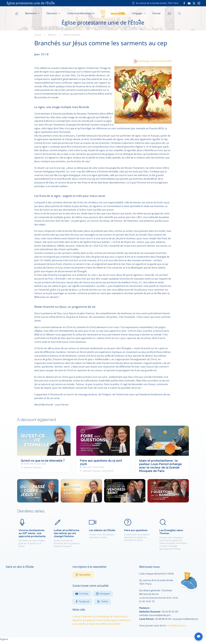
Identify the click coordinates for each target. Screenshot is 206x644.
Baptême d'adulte (94, 620)
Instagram (103, 594)
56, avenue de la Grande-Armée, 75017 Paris (155, 3)
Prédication (87, 616)
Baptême (77, 620)
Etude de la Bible (98, 624)
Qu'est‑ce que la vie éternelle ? (43, 461)
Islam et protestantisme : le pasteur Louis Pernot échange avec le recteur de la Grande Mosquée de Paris (160, 466)
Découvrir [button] (53, 13)
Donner (157, 13)
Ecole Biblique (103, 616)
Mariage (111, 620)
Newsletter (83, 575)
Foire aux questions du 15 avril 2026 (101, 462)
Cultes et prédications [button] (80, 13)
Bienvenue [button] (32, 13)
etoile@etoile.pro (177, 626)
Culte (75, 616)
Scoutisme (115, 624)
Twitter (102, 602)
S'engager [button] (139, 13)
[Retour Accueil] (103, 13)
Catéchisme (119, 616)
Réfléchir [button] (118, 13)
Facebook (82, 602)
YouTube (82, 594)
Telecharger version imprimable (153, 61)
